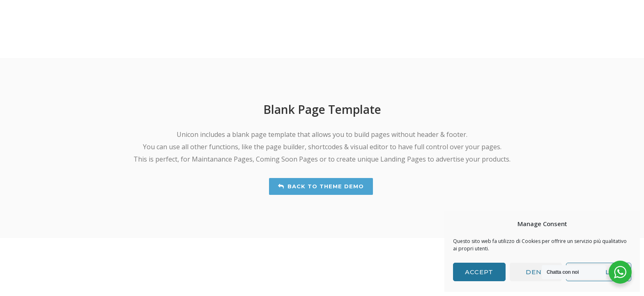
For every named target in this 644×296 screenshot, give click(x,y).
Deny (536, 272)
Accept (479, 272)
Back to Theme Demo (321, 186)
